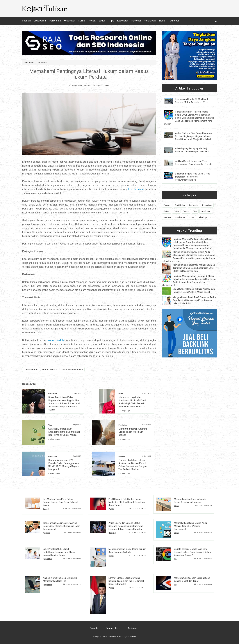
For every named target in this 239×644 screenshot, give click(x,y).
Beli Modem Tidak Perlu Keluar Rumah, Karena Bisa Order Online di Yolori (61, 502)
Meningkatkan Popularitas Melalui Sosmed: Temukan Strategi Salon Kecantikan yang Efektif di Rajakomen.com (194, 268)
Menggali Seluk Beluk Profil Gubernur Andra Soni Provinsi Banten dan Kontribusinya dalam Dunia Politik (194, 300)
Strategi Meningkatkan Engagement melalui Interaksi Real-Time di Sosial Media (64, 432)
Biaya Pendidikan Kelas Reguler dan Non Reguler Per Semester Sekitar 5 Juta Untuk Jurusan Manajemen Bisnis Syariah (64, 404)
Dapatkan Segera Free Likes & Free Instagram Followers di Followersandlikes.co (193, 177)
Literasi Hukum (31, 370)
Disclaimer (133, 628)
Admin (106, 86)
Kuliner (82, 21)
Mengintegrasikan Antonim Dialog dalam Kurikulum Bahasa (133, 432)
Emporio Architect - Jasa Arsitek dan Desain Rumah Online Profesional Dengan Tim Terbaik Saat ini (133, 465)
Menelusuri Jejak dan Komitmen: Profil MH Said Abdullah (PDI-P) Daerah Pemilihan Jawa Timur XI (132, 402)
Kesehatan (123, 21)
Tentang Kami (113, 628)
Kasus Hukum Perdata (72, 370)
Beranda (94, 628)
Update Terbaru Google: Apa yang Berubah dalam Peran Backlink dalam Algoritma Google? (192, 552)
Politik (92, 21)
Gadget (102, 21)
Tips (112, 21)
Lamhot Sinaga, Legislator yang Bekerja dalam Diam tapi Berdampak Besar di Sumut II (126, 581)
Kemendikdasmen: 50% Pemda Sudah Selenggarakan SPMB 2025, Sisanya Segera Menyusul (64, 465)
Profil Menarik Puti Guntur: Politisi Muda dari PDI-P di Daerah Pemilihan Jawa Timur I (127, 502)
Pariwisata (55, 21)
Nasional (136, 21)
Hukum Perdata (50, 370)
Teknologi (174, 21)
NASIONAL (43, 63)
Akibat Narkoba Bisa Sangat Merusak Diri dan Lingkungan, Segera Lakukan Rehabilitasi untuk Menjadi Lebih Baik (194, 136)
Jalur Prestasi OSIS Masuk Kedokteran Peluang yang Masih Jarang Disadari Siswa (59, 552)
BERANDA (29, 63)
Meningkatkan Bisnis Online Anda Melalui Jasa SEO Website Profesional (190, 526)
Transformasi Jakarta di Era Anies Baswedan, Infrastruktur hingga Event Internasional (62, 526)
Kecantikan (70, 21)
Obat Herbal (40, 21)
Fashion (26, 21)
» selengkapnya (124, 411)
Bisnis (162, 21)
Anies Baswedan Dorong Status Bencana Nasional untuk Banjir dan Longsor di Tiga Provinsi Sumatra (126, 526)
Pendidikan (150, 21)
